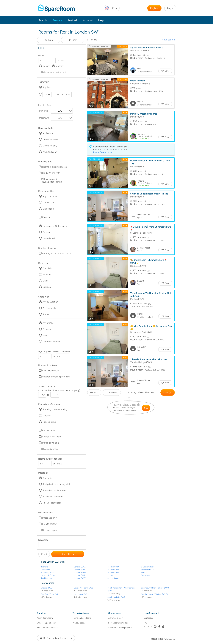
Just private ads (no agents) (56, 484)
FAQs (146, 623)
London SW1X (113, 570)
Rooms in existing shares (54, 167)
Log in (170, 8)
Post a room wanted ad (118, 623)
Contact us (149, 618)
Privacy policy (79, 623)
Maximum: (44, 118)
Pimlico (110, 575)
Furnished (47, 232)
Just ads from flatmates (54, 490)
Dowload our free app (56, 638)
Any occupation (50, 302)
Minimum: (44, 111)
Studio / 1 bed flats (51, 173)
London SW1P (80, 575)
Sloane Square (113, 578)
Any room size (50, 196)
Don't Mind (48, 268)
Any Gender (48, 323)
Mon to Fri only (50, 146)
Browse (57, 20)
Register (154, 8)
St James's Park (147, 567)
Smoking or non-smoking (55, 409)
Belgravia (44, 567)
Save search (169, 40)
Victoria (144, 572)
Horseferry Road (47, 572)
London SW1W (113, 567)
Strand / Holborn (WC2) (84, 588)
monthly (60, 66)
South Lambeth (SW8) (116, 597)
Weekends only (50, 152)
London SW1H (80, 572)
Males (46, 281)
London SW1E (80, 570)
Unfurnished (49, 238)
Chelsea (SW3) (47, 588)
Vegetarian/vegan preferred (56, 377)
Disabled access (50, 449)
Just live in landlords (53, 496)
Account (88, 20)
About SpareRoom (45, 618)
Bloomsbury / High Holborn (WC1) (155, 588)
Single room (48, 209)
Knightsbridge (46, 578)
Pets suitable (49, 430)
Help (101, 20)
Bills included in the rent (54, 72)
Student (46, 314)
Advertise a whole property (120, 628)
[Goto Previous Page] (112, 393)
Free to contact (50, 524)
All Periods (48, 133)
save (146, 408)
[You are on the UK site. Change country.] (112, 8)
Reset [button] (44, 554)
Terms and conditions (82, 618)
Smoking (47, 416)
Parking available (51, 443)
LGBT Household (51, 371)
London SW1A (80, 567)
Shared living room (52, 437)
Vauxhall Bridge (147, 570)
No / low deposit (50, 530)
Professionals (49, 308)
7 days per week (51, 139)
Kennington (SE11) (81, 594)
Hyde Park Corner (48, 575)
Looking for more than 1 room (57, 253)
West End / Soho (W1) (49, 594)
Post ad (72, 20)
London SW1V (80, 578)
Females (47, 275)
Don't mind (48, 478)
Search (43, 20)
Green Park (45, 570)
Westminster (146, 575)
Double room (49, 202)
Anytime (47, 87)
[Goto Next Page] (168, 393)
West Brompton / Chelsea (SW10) (154, 594)
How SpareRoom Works (47, 628)
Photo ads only (50, 518)
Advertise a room (116, 618)
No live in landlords (52, 503)
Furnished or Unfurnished (55, 226)
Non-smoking (49, 422)
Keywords (43, 540)
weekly (46, 66)
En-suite (46, 217)
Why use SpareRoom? (47, 623)
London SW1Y (113, 572)
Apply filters (68, 554)
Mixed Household (51, 341)
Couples (47, 287)
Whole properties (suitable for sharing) (52, 180)
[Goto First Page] (94, 393)
